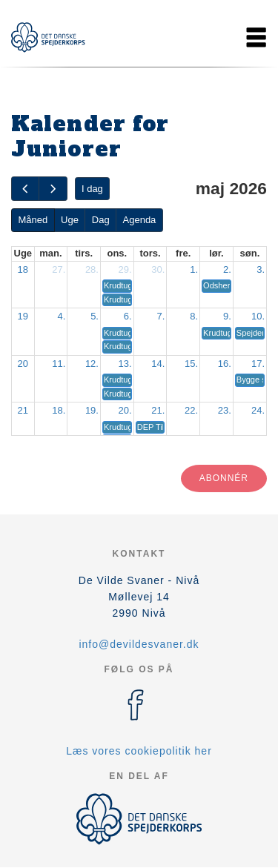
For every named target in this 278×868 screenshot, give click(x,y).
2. (227, 269)
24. (258, 410)
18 (23, 269)
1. (194, 269)
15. (191, 364)
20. (125, 410)
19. (92, 410)
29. (125, 269)
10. (258, 316)
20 (23, 364)
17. (258, 364)
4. (61, 316)
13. (125, 364)
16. (225, 364)
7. (161, 316)
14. (158, 364)
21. (158, 410)
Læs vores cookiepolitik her (139, 751)
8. (194, 316)
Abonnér (224, 478)
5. (95, 316)
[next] (53, 189)
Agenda (140, 220)
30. (158, 269)
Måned (33, 220)
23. (225, 410)
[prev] (25, 189)
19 (23, 316)
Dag (101, 220)
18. (59, 410)
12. (92, 364)
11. (59, 364)
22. (191, 410)
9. (227, 316)
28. (92, 269)
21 (23, 410)
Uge (70, 220)
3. (261, 269)
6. (128, 316)
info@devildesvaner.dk (139, 644)
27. (59, 269)
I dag (92, 189)
